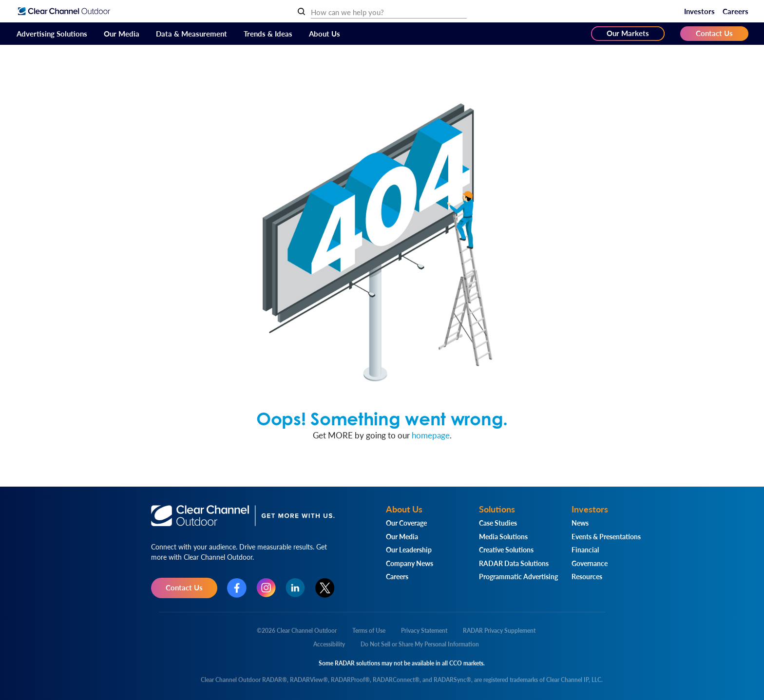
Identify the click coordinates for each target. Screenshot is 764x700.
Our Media (122, 33)
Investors (699, 11)
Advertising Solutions (52, 33)
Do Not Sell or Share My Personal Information (420, 644)
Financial (585, 549)
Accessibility (329, 644)
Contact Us (714, 33)
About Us (325, 33)
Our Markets (628, 33)
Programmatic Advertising (518, 576)
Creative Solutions (506, 549)
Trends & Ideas (268, 33)
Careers (735, 11)
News (580, 523)
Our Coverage (406, 523)
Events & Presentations (606, 536)
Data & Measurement (191, 33)
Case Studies (498, 523)
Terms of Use (369, 631)
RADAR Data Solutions (514, 563)
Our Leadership (409, 549)
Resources (587, 576)
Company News (410, 563)
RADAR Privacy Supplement (499, 631)
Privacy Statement (424, 631)
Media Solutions (503, 536)
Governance (590, 563)
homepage (431, 435)
